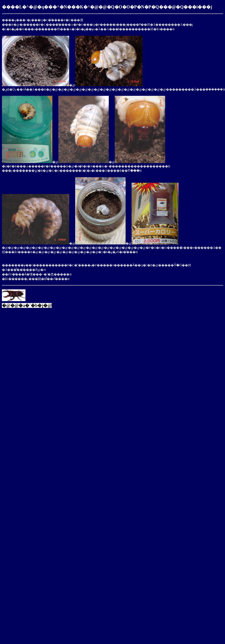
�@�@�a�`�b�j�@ (27, 305)
